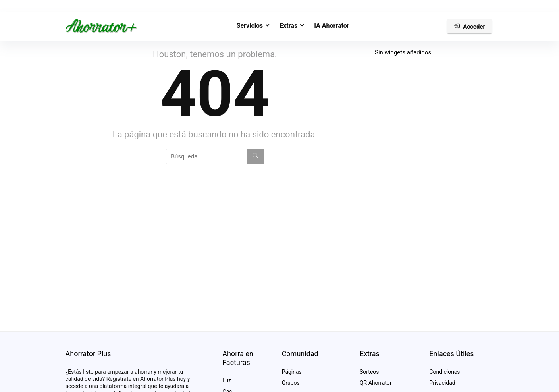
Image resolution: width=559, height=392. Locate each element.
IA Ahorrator (332, 26)
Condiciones (444, 372)
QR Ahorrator (376, 383)
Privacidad (442, 383)
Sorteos (369, 372)
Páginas (292, 372)
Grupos (291, 383)
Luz (227, 380)
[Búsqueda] (255, 156)
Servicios (250, 26)
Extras (288, 26)
